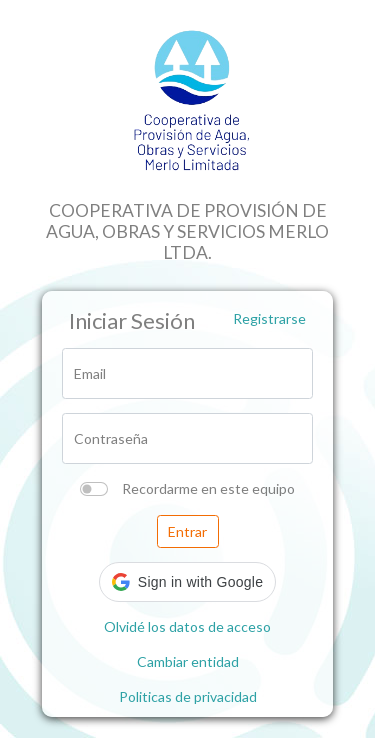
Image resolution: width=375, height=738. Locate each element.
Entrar (187, 531)
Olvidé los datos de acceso (187, 626)
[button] (187, 582)
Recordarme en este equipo (208, 488)
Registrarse (269, 318)
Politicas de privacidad (188, 696)
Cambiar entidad (188, 661)
